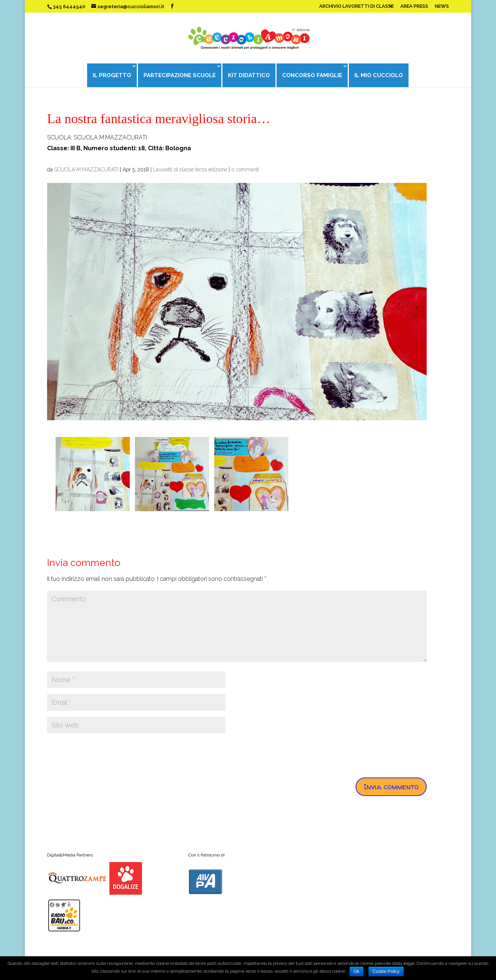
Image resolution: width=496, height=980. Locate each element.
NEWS (442, 6)
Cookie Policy (386, 971)
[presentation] (103, 754)
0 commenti (245, 170)
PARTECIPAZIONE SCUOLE (179, 75)
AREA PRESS (414, 6)
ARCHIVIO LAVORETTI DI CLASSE (356, 6)
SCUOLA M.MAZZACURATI (86, 170)
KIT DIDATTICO (249, 75)
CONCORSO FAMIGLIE (313, 75)
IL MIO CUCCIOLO (379, 75)
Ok (356, 971)
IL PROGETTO (111, 75)
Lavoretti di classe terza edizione (190, 170)
